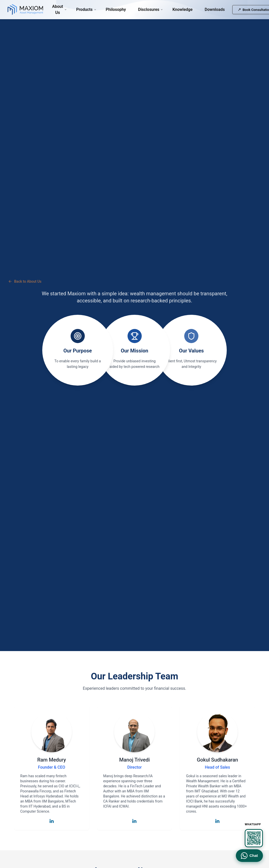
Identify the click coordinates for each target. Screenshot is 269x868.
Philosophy (116, 9)
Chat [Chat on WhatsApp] (249, 856)
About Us (58, 9)
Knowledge (182, 9)
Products (85, 9)
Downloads (215, 9)
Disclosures (149, 9)
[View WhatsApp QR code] (254, 838)
